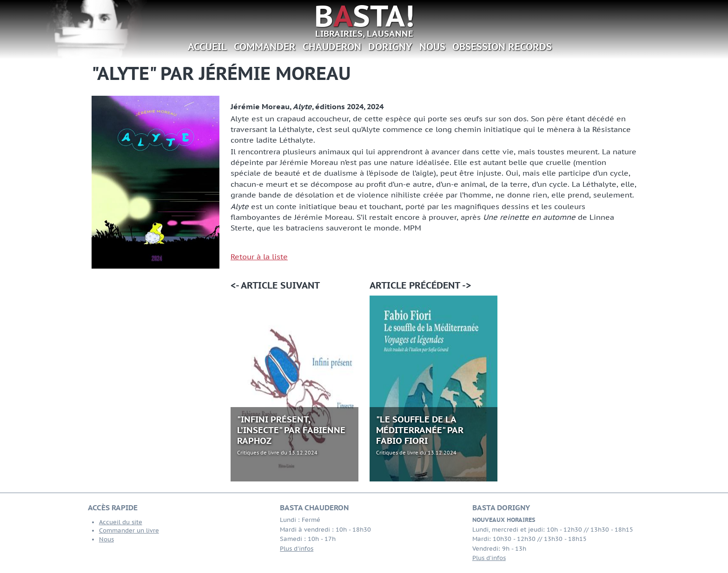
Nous (432, 47)
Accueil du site (121, 522)
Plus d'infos (297, 549)
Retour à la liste (259, 257)
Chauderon (332, 47)
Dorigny (390, 47)
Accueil (207, 47)
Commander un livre (129, 530)
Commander (265, 47)
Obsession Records (502, 47)
